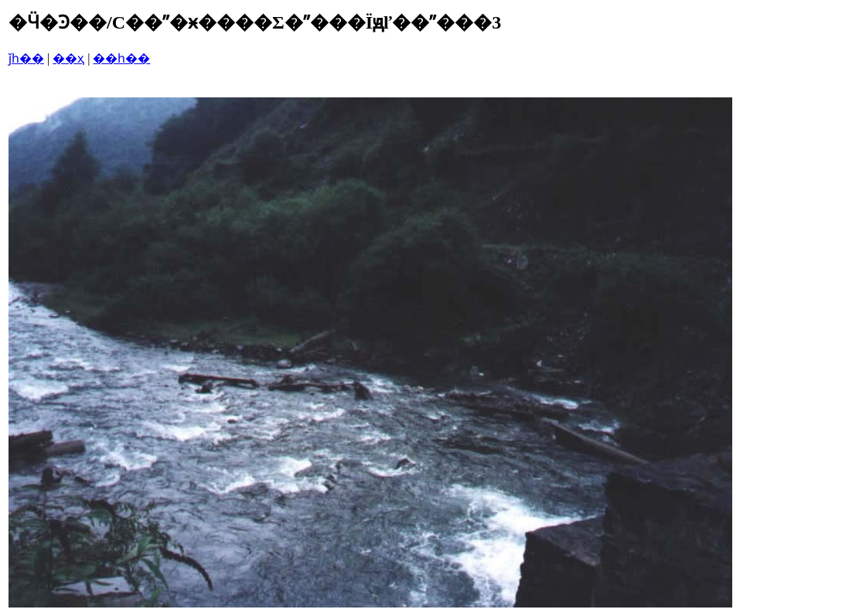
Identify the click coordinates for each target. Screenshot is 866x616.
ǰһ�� (26, 58)
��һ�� (121, 58)
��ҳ (68, 58)
